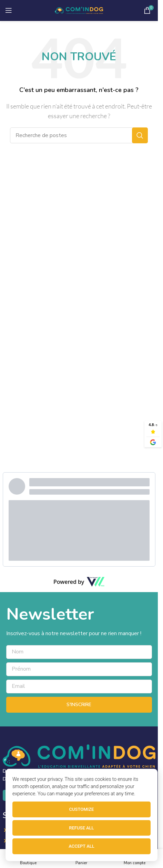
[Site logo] (79, 10)
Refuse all (81, 828)
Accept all (81, 846)
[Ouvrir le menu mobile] (9, 10)
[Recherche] (79, 135)
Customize (82, 809)
